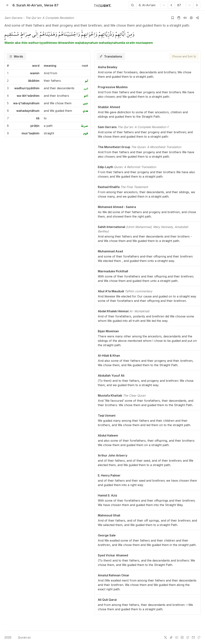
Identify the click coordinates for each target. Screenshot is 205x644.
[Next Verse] (197, 5)
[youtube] (177, 637)
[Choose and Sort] (184, 56)
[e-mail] (193, 637)
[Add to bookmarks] (173, 18)
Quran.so (22, 637)
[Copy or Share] (197, 18)
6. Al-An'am (27, 5)
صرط (84, 126)
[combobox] (139, 5)
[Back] (8, 5)
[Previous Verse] (171, 5)
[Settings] (191, 18)
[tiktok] (171, 637)
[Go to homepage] (103, 5)
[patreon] (199, 637)
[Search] (132, 5)
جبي (85, 103)
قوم (86, 133)
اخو (86, 96)
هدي (85, 111)
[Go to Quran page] (179, 18)
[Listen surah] (185, 18)
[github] (188, 637)
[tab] (16, 56)
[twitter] (165, 637)
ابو (86, 81)
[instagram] (182, 637)
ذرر (86, 88)
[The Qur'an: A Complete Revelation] (168, 127)
